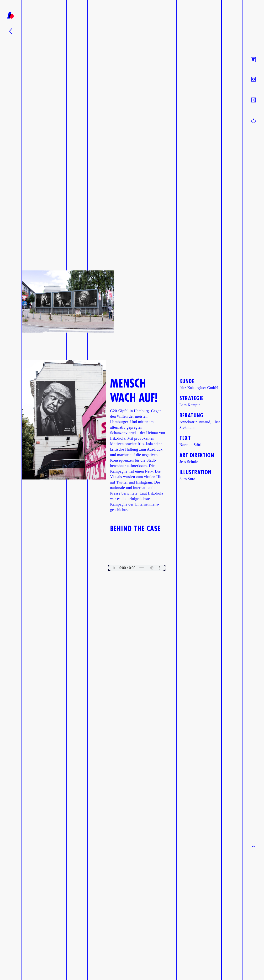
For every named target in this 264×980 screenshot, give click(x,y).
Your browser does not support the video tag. (137, 550)
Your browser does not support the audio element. (137, 568)
